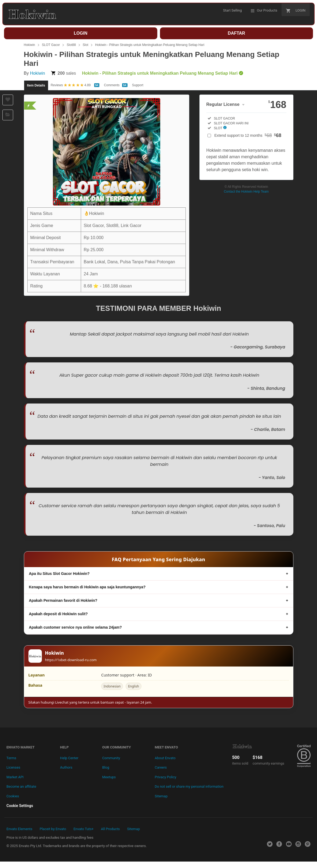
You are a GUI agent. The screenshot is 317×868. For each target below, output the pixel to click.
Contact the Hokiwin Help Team (246, 192)
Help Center (69, 758)
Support (138, 85)
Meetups (109, 777)
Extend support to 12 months (248, 135)
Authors (66, 767)
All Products (110, 829)
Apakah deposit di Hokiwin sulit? (58, 614)
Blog (106, 767)
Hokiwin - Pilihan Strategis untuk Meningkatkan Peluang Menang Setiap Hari (150, 45)
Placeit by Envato (53, 829)
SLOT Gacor (51, 45)
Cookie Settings (20, 806)
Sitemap (161, 796)
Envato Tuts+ (84, 829)
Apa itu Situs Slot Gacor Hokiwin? (59, 574)
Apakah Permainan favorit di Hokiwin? (63, 600)
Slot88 (71, 45)
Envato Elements (19, 829)
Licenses (13, 767)
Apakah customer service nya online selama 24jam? (75, 627)
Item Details (36, 85)
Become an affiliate (21, 786)
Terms (11, 758)
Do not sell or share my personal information (189, 786)
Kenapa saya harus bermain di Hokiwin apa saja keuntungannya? (87, 587)
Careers (161, 767)
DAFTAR (237, 33)
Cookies (13, 796)
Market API (15, 777)
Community (111, 758)
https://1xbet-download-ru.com (71, 660)
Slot (85, 45)
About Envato (165, 758)
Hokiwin (30, 45)
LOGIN (81, 33)
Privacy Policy (166, 777)
